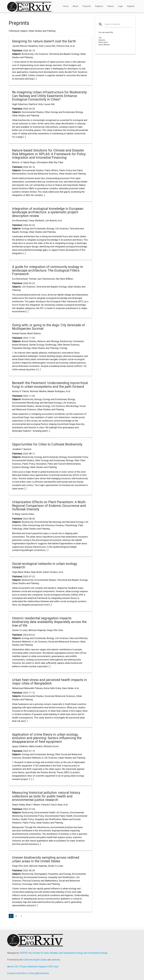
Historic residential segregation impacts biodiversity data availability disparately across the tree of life (49, 622)
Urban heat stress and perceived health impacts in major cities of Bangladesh (49, 682)
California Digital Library (35, 960)
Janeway (56, 960)
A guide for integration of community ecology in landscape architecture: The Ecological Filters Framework (48, 270)
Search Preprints (112, 24)
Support (43, 967)
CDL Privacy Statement (26, 967)
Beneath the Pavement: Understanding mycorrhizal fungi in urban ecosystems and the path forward (50, 385)
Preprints (87, 6)
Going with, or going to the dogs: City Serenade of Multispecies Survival (49, 327)
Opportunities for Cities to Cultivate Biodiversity (47, 444)
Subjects (99, 6)
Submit (111, 6)
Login (120, 6)
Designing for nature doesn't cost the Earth (44, 41)
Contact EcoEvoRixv (17, 973)
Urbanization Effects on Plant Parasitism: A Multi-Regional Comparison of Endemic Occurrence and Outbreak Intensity (49, 506)
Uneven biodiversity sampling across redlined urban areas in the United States (46, 859)
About (76, 6)
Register (131, 6)
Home (66, 6)
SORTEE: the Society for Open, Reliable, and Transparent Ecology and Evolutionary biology (64, 953)
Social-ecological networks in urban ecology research (45, 566)
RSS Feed (53, 967)
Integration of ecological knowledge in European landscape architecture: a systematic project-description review (48, 212)
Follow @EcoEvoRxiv (39, 973)
